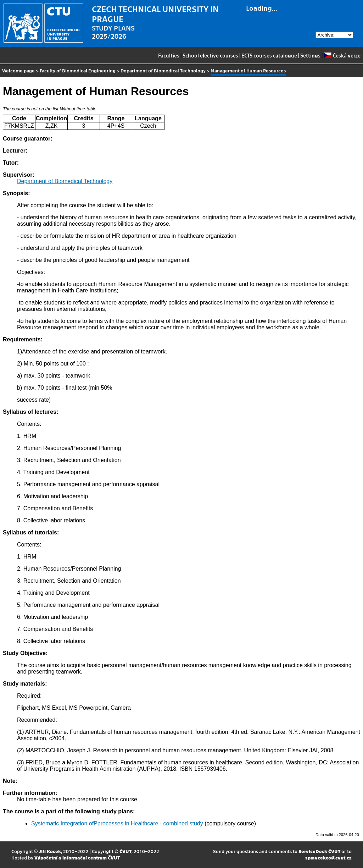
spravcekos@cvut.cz (328, 858)
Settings (310, 55)
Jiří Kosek (50, 851)
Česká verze (342, 55)
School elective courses (210, 55)
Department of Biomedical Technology (163, 70)
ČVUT (125, 851)
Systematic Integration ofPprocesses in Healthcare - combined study (117, 823)
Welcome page (18, 70)
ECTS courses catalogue (269, 55)
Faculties (169, 55)
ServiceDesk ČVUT (319, 851)
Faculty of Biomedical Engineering (78, 70)
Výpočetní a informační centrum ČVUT (77, 858)
